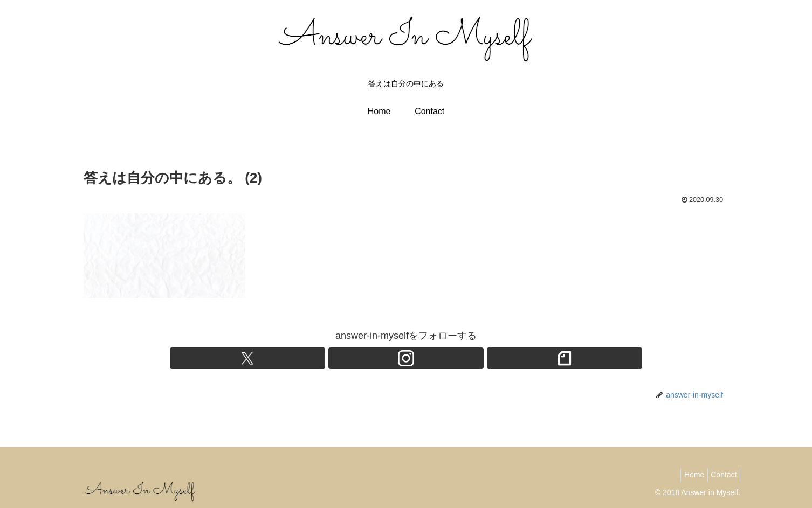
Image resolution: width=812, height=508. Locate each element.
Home (687, 475)
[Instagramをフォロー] (406, 358)
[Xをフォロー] (381, 358)
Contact (721, 475)
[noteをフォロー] (431, 358)
